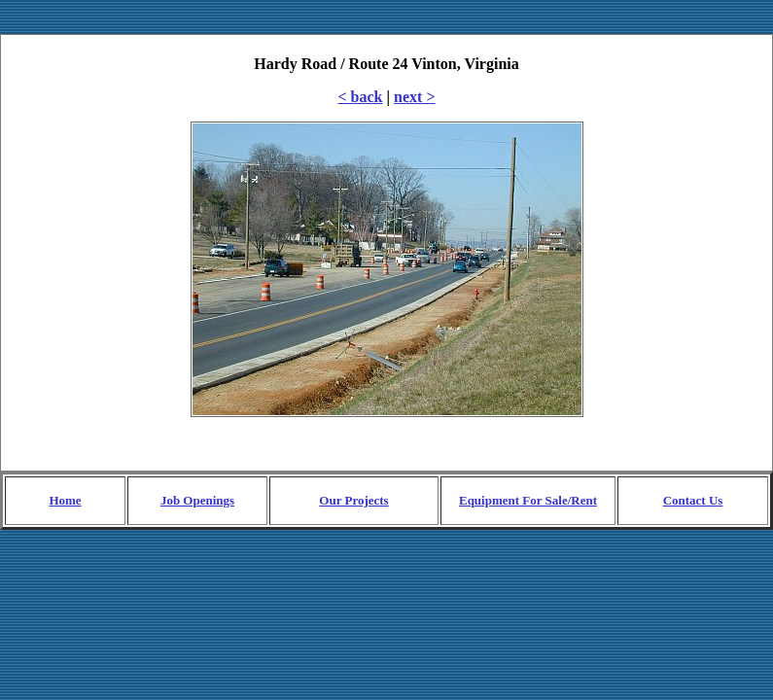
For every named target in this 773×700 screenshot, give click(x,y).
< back (361, 97)
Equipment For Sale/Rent (528, 500)
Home (65, 500)
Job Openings (197, 500)
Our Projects (353, 500)
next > (414, 97)
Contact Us (693, 500)
